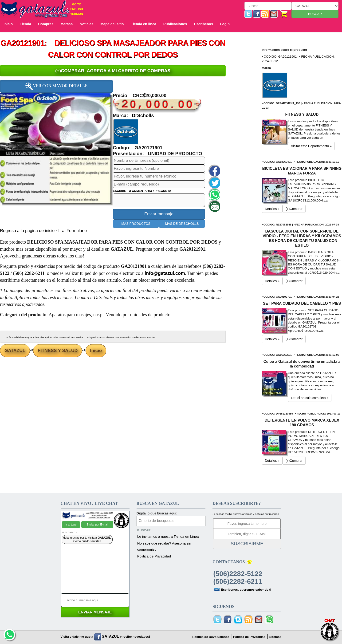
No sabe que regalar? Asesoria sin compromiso (164, 546)
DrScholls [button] (143, 115)
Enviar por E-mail (97, 525)
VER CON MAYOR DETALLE (56, 86)
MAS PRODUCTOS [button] (136, 224)
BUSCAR (315, 14)
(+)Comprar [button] (294, 209)
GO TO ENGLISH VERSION (77, 9)
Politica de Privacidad (154, 556)
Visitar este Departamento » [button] (311, 146)
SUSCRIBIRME (247, 544)
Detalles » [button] (272, 209)
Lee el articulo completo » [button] (310, 398)
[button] (126, 131)
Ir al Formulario (73, 231)
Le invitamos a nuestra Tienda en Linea (168, 536)
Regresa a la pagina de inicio (28, 231)
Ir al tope (71, 525)
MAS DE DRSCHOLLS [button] (182, 224)
